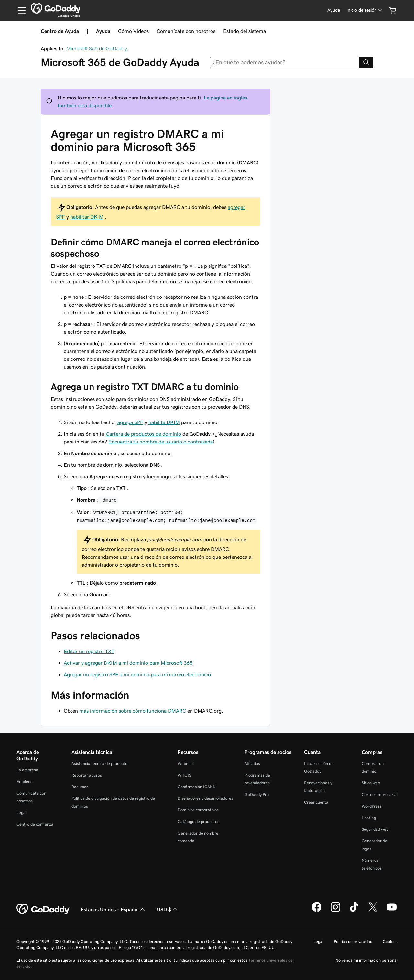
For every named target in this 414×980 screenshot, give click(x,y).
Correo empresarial (380, 794)
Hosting (369, 818)
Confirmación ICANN (197, 787)
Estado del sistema (245, 31)
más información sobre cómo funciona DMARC (133, 711)
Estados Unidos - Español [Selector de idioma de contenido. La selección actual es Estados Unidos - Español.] (114, 909)
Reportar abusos (87, 775)
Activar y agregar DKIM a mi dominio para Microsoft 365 (128, 663)
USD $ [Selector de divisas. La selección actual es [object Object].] (168, 909)
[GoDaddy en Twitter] (373, 911)
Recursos (80, 787)
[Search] (366, 62)
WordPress (372, 806)
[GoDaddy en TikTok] (354, 911)
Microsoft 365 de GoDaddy (97, 48)
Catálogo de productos (198, 822)
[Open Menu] (19, 10)
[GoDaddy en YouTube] (392, 911)
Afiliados (252, 763)
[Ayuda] (334, 10)
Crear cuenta (316, 802)
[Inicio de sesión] (365, 10)
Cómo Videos (133, 31)
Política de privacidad (353, 941)
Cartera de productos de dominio (144, 434)
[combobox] (284, 62)
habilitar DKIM (87, 217)
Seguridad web (375, 829)
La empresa (27, 770)
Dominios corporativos (198, 810)
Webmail (186, 763)
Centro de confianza (35, 824)
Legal (22, 813)
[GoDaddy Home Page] (43, 909)
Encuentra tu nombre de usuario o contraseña (161, 442)
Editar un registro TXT (89, 651)
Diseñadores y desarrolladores (205, 798)
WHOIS (184, 775)
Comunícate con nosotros (186, 31)
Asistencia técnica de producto (99, 763)
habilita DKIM (164, 422)
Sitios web (371, 783)
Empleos (24, 782)
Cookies (390, 941)
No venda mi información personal (366, 960)
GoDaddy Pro (257, 794)
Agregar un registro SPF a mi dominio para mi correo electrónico (137, 674)
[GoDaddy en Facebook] (317, 911)
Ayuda (103, 31)
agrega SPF (130, 422)
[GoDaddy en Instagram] (335, 911)
